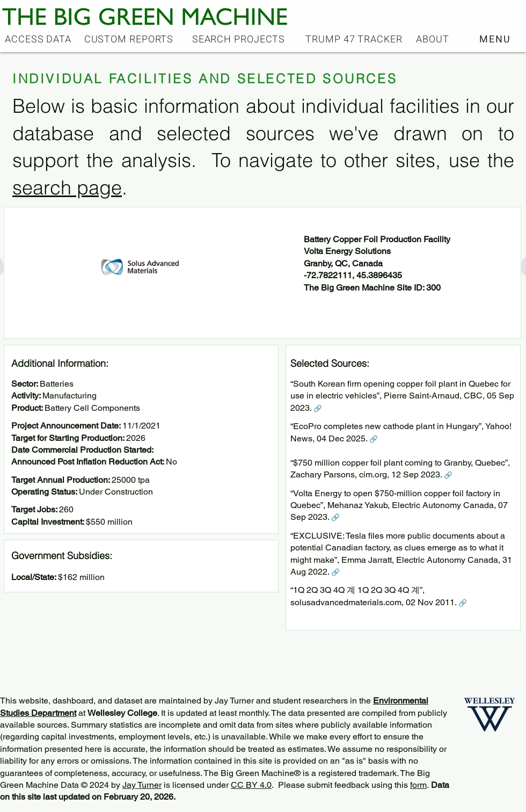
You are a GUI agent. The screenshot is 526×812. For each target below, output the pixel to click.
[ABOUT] (434, 39)
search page (67, 187)
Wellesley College (122, 713)
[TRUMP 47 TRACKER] (355, 39)
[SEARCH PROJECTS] (240, 39)
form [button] (418, 785)
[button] (496, 39)
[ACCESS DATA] (39, 39)
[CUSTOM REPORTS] (130, 39)
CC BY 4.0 (251, 785)
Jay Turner (142, 785)
